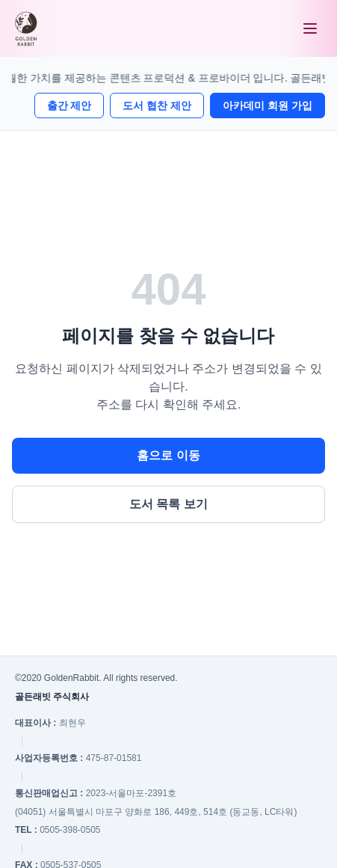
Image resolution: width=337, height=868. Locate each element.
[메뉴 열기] (310, 28)
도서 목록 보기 (168, 504)
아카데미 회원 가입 (268, 106)
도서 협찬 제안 (157, 106)
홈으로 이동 (168, 455)
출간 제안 (69, 106)
